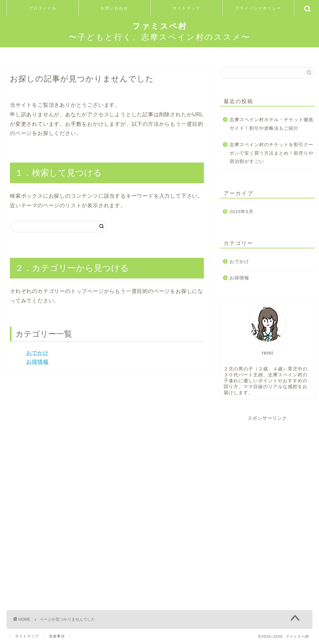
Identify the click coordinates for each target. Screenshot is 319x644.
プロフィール (43, 8)
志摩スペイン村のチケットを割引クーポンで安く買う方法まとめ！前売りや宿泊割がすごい (271, 153)
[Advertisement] (268, 462)
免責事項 (57, 636)
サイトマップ (186, 8)
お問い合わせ (114, 8)
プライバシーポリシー (258, 8)
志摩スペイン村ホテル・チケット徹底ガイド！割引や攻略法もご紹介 (271, 124)
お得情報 (37, 362)
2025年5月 (242, 212)
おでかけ (37, 353)
